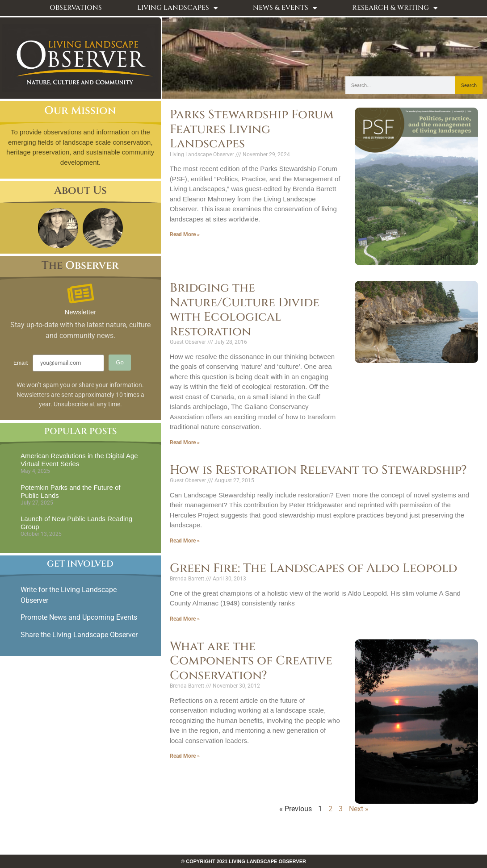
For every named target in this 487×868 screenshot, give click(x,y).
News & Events (285, 8)
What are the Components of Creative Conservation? (251, 661)
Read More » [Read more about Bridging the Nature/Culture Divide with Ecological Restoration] (185, 442)
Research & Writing (395, 8)
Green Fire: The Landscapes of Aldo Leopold (313, 568)
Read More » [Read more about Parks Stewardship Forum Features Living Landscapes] (185, 234)
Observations (76, 8)
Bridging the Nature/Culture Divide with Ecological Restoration (245, 310)
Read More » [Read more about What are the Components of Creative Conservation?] (185, 756)
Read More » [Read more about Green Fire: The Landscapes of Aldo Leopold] (185, 619)
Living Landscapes (177, 8)
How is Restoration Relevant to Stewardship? (318, 470)
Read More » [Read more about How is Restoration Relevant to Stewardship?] (185, 541)
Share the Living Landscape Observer (80, 635)
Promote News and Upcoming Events (79, 617)
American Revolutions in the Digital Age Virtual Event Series (79, 460)
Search (469, 86)
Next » (359, 809)
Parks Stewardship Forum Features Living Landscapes (252, 129)
